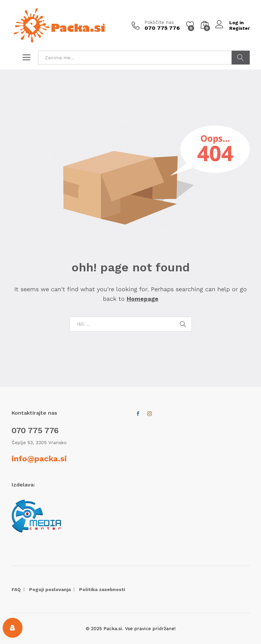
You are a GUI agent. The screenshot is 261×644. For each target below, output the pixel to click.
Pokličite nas (159, 22)
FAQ (16, 589)
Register (239, 28)
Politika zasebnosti (102, 589)
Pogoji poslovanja (50, 589)
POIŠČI (241, 58)
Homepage (143, 299)
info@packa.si (39, 459)
